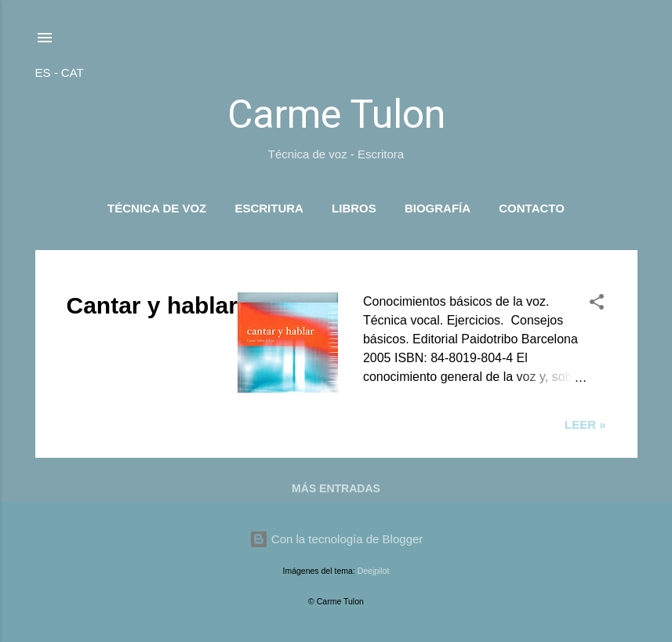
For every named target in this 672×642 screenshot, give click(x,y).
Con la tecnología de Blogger (336, 539)
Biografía (438, 208)
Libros (354, 208)
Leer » (585, 424)
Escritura (269, 208)
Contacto (532, 208)
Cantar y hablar (152, 305)
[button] (597, 305)
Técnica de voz (157, 208)
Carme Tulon (336, 114)
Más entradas (336, 488)
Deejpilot (374, 571)
